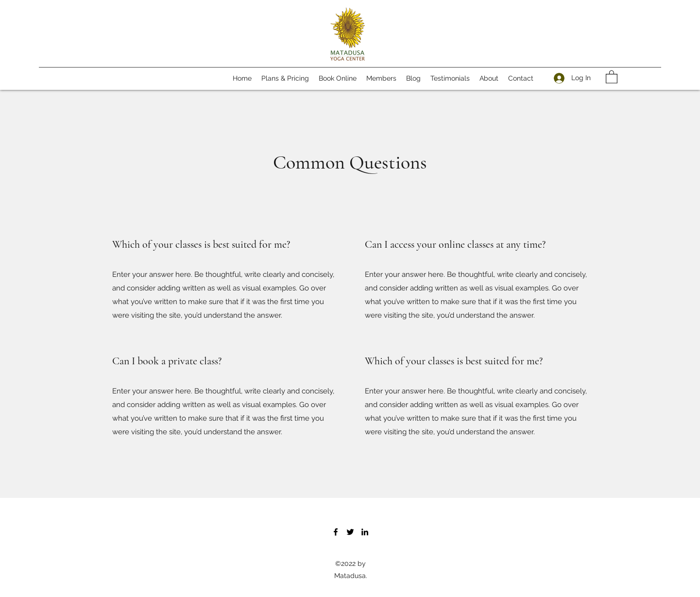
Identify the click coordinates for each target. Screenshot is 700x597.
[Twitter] (350, 532)
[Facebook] (336, 532)
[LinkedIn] (365, 532)
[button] (612, 77)
